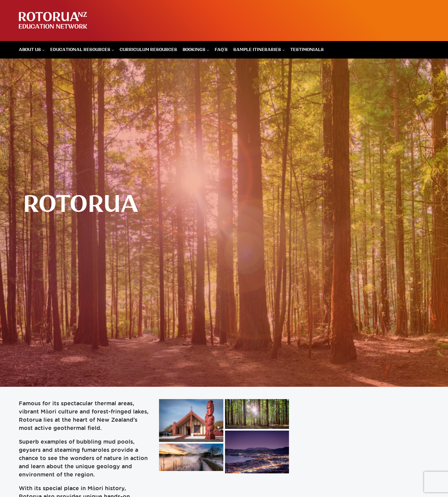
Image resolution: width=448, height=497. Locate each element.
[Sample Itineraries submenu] (284, 50)
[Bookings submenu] (208, 50)
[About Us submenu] (43, 50)
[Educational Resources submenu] (113, 50)
